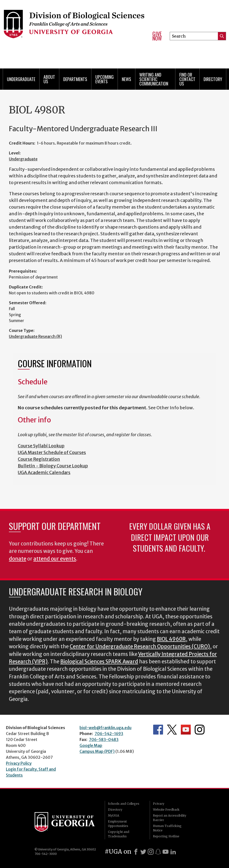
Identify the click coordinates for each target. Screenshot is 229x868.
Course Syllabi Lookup (41, 446)
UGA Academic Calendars (44, 472)
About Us (49, 79)
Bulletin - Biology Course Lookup (53, 466)
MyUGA (114, 815)
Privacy (159, 804)
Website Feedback (166, 810)
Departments (75, 79)
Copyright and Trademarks (119, 834)
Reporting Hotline (166, 836)
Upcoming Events (104, 79)
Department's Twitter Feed (172, 730)
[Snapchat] (158, 852)
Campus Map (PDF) (97, 751)
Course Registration (39, 459)
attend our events (55, 559)
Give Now (157, 36)
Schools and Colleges (124, 804)
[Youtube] (166, 852)
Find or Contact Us (187, 79)
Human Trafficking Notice (167, 828)
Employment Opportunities (118, 824)
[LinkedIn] (173, 852)
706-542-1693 (109, 734)
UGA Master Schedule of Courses (52, 452)
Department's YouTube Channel (186, 730)
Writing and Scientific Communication (154, 79)
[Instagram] (151, 852)
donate (18, 559)
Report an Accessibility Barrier (170, 818)
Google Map (91, 745)
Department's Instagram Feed (200, 730)
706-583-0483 (104, 739)
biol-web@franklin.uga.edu (105, 728)
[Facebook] (136, 852)
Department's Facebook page (158, 730)
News (126, 79)
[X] (143, 852)
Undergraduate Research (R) (35, 336)
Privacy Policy (19, 763)
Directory (213, 79)
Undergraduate (21, 79)
